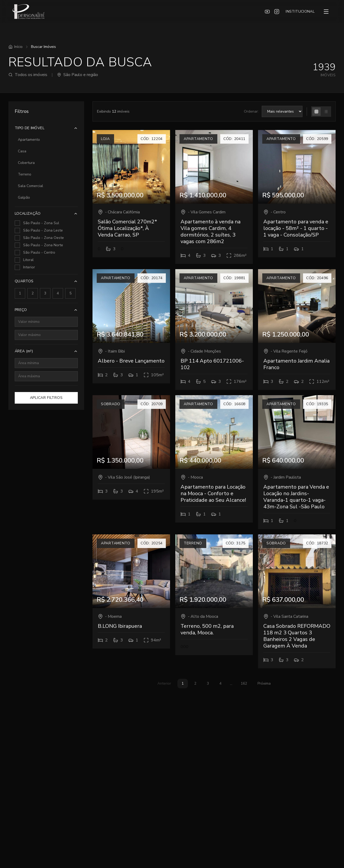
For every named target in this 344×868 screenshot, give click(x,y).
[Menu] (326, 12)
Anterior (164, 683)
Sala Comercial (30, 186)
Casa (22, 151)
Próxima (264, 683)
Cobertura (26, 163)
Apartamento (29, 140)
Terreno (25, 174)
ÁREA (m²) (46, 351)
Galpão (24, 197)
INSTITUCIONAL (300, 11)
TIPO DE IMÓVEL (46, 128)
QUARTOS (46, 281)
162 (244, 683)
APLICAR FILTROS (46, 398)
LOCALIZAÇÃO (46, 214)
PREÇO (46, 310)
